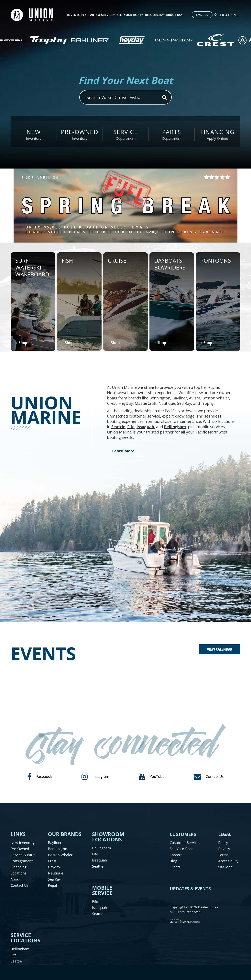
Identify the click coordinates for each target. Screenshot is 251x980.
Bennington (58, 849)
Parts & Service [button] (101, 15)
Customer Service (184, 843)
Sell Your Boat (181, 849)
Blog (173, 861)
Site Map (225, 867)
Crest (52, 861)
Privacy (224, 849)
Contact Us (20, 885)
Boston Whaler (60, 855)
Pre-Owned (20, 849)
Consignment (22, 861)
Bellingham (175, 427)
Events (175, 867)
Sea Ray (54, 879)
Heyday (54, 867)
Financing (19, 867)
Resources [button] (154, 15)
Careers (176, 855)
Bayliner (55, 843)
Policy (223, 843)
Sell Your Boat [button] (129, 15)
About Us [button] (173, 15)
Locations (19, 873)
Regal (52, 885)
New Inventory (23, 843)
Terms (223, 855)
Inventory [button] (76, 15)
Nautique (56, 873)
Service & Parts (23, 855)
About (16, 879)
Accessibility (228, 861)
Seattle (118, 427)
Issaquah (145, 427)
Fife (131, 427)
